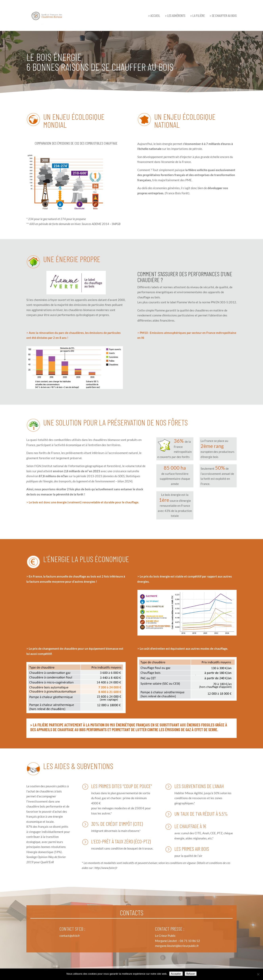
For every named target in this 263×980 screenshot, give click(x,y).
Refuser (191, 974)
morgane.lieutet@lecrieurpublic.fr (177, 946)
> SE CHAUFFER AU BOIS (223, 16)
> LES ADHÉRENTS (175, 16)
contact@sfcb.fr (70, 936)
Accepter (176, 974)
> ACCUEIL (154, 16)
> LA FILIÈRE (197, 16)
